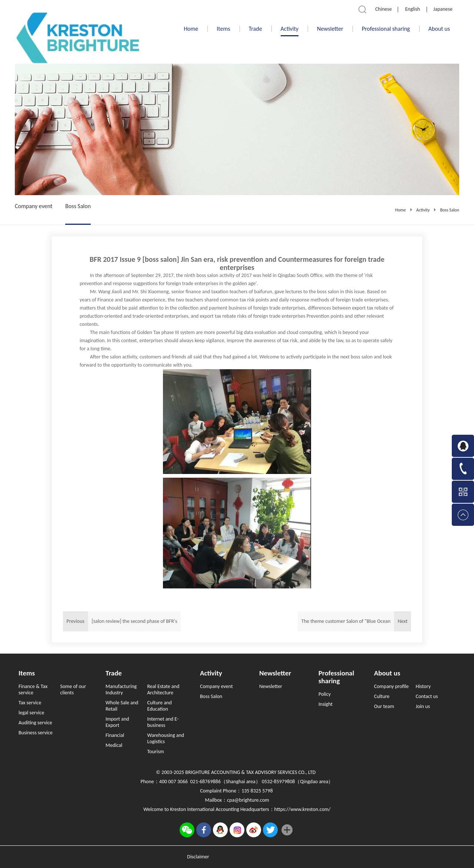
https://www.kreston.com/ (303, 809)
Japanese (443, 9)
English (413, 9)
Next (354, 621)
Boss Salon (450, 210)
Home (191, 29)
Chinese (383, 9)
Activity (423, 210)
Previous (122, 621)
